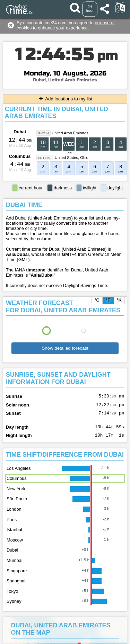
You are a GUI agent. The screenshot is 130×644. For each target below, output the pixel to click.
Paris (12, 525)
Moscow (15, 545)
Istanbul (14, 535)
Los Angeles (19, 473)
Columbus (20, 156)
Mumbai (15, 566)
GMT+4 (43, 133)
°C (97, 300)
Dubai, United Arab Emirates (65, 80)
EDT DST (45, 158)
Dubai (20, 132)
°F (108, 300)
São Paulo (17, 504)
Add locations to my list (65, 99)
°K (119, 300)
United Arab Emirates (70, 133)
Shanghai (16, 586)
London (14, 514)
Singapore (17, 576)
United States (66, 158)
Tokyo (12, 596)
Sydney (14, 606)
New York (16, 494)
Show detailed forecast (65, 348)
